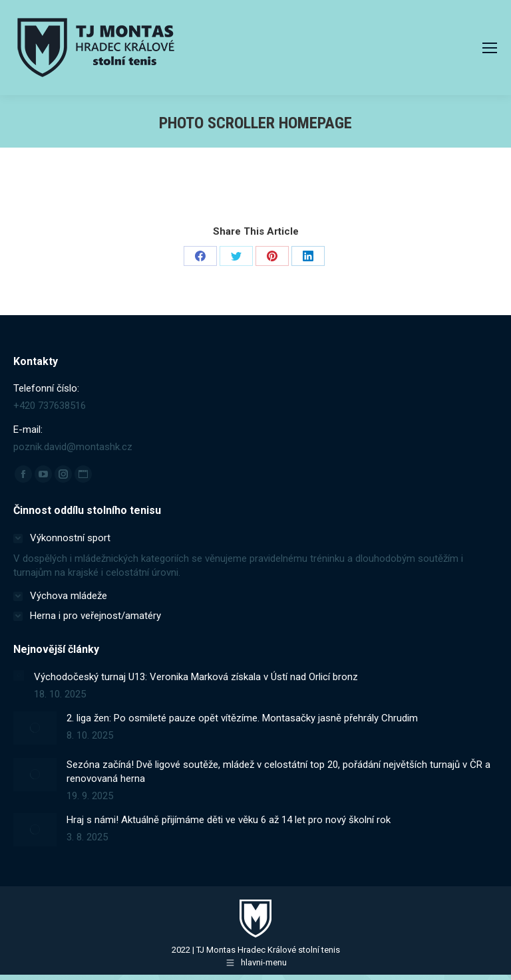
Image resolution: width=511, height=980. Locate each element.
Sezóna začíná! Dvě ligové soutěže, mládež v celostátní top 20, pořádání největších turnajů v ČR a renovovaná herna (278, 772)
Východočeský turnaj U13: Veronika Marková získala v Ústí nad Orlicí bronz (196, 677)
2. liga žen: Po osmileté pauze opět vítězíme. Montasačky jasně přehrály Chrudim (242, 718)
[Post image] (19, 675)
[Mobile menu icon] (490, 48)
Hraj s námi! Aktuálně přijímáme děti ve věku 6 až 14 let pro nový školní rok (229, 820)
